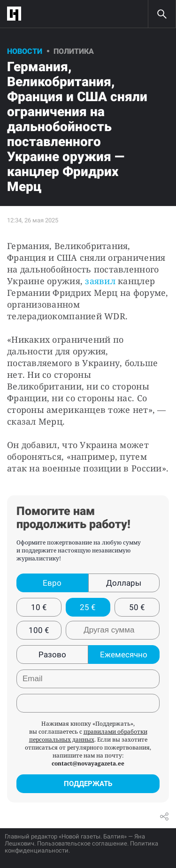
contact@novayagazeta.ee (88, 763)
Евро (52, 583)
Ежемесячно (124, 655)
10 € (39, 607)
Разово (52, 655)
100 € (39, 630)
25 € (88, 607)
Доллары (124, 583)
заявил (100, 281)
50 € (137, 607)
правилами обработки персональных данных (88, 736)
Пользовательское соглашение (82, 843)
